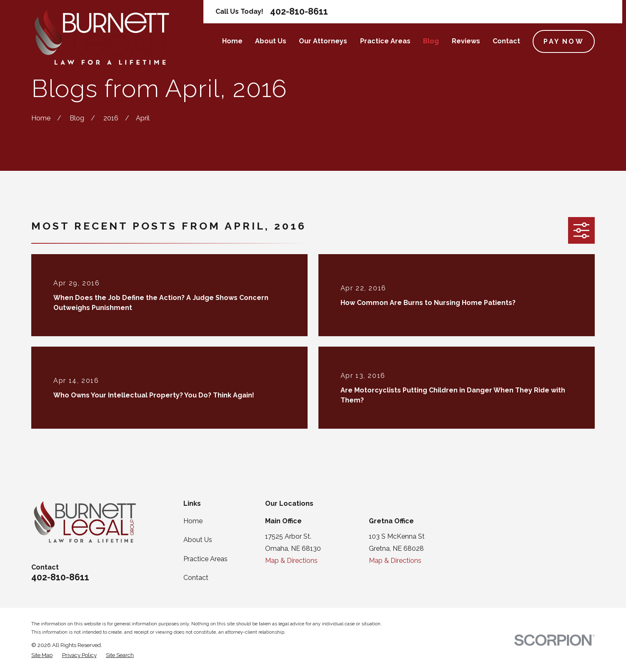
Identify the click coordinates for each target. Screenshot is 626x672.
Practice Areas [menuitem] (385, 41)
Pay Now (563, 41)
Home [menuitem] (232, 41)
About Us (198, 540)
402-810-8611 (299, 11)
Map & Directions (291, 561)
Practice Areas (205, 559)
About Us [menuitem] (271, 41)
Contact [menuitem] (506, 41)
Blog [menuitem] (431, 41)
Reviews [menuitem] (466, 41)
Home (193, 521)
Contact (196, 578)
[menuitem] (42, 655)
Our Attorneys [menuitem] (323, 41)
